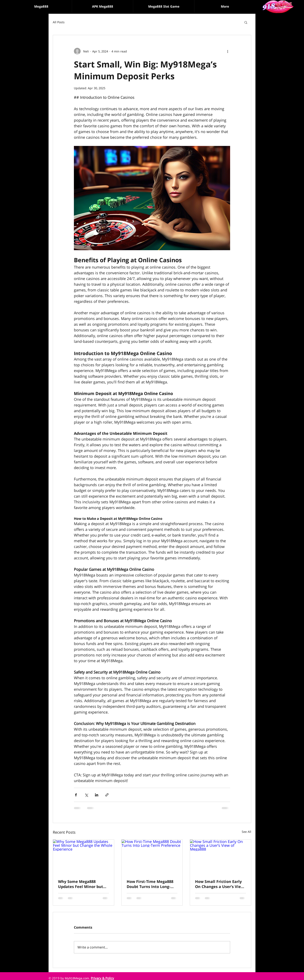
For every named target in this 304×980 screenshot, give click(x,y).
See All (246, 832)
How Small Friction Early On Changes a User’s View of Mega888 (220, 884)
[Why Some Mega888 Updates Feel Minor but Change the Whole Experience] (83, 857)
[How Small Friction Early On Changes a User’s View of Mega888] (221, 857)
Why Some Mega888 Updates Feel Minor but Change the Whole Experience (81, 884)
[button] (164, 6)
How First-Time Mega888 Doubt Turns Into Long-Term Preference (150, 884)
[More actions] (228, 51)
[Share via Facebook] (76, 795)
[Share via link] (107, 795)
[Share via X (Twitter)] (86, 795)
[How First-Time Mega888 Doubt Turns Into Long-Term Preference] (152, 857)
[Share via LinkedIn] (97, 795)
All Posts (59, 22)
